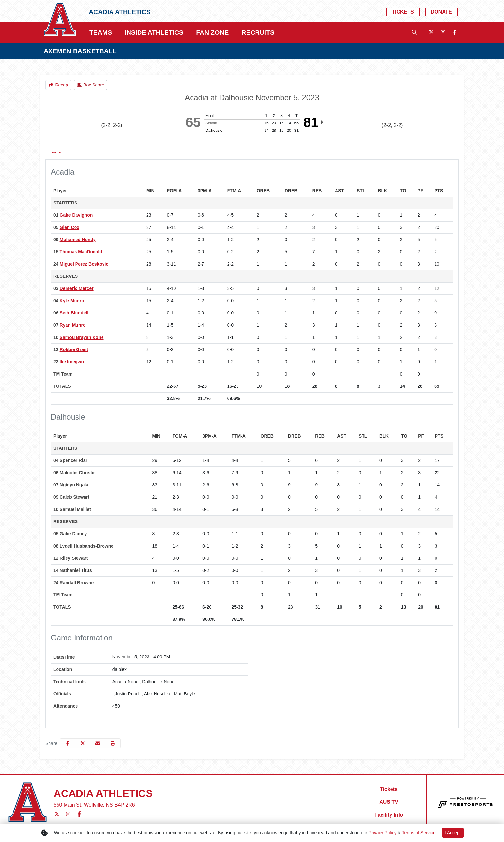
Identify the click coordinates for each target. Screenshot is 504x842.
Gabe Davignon (76, 215)
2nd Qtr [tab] (196, 153)
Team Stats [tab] (138, 153)
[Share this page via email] (98, 743)
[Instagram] (443, 32)
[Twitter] (431, 32)
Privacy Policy (383, 833)
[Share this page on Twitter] (83, 743)
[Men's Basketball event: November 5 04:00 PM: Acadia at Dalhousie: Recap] (58, 85)
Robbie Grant (74, 349)
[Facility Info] (389, 815)
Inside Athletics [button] (154, 32)
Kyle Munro (72, 301)
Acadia (211, 123)
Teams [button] (101, 32)
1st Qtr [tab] (169, 153)
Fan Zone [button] (212, 32)
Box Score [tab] (63, 153)
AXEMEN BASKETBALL (80, 51)
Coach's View (288, 153)
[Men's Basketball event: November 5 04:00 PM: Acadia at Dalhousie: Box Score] (90, 85)
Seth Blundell (74, 313)
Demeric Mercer (77, 288)
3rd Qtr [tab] (224, 153)
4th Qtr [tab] (251, 153)
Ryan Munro (73, 325)
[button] (113, 743)
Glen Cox (70, 227)
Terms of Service (419, 833)
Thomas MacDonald (81, 252)
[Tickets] (403, 12)
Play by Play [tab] (100, 153)
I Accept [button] (453, 833)
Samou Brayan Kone (82, 337)
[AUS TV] (389, 802)
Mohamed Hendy (78, 240)
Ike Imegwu (72, 362)
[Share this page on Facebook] (67, 743)
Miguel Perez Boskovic (84, 264)
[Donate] (441, 12)
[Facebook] (455, 32)
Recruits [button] (258, 32)
